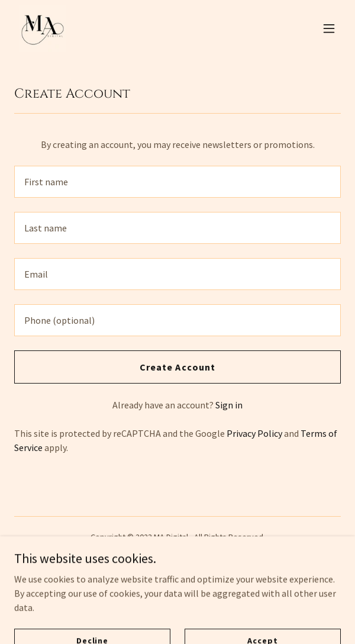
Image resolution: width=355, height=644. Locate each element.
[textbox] (177, 182)
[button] (329, 28)
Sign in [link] (229, 405)
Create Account (177, 367)
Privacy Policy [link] (254, 433)
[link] (43, 28)
